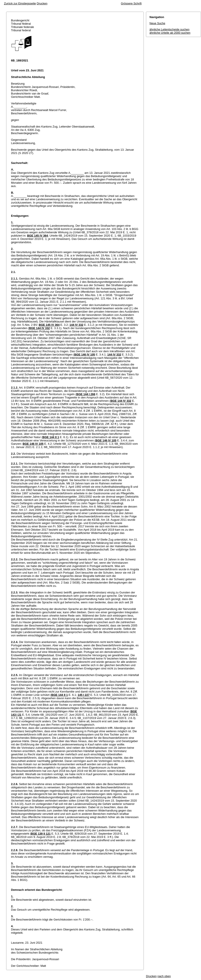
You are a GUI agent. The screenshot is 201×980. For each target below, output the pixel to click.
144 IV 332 (76, 325)
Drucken (42, 3)
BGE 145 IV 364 (38, 236)
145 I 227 (84, 695)
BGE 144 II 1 (51, 437)
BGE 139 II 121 (41, 834)
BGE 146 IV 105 (85, 355)
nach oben (164, 976)
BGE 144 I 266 (86, 394)
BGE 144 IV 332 (40, 328)
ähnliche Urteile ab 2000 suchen (170, 33)
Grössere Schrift (131, 3)
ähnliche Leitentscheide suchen (169, 29)
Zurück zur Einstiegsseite (20, 3)
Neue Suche (157, 23)
